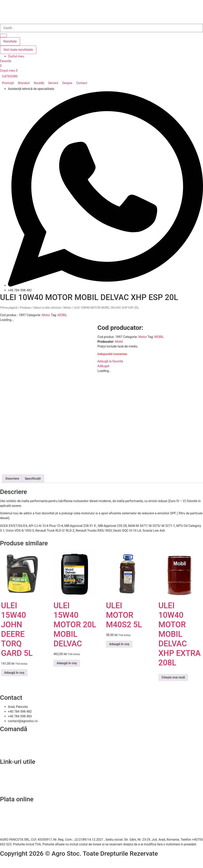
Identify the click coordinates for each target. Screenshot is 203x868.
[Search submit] (3, 36)
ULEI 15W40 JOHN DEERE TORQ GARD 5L (17, 629)
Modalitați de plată (13, 748)
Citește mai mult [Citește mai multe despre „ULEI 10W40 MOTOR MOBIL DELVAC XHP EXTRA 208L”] (173, 677)
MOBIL (62, 315)
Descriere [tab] (12, 479)
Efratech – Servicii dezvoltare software (27, 863)
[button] (12, 76)
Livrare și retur (10, 743)
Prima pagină (9, 308)
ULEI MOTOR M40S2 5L (124, 615)
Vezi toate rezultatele (18, 50)
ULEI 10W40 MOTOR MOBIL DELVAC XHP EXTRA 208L (180, 634)
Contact (6, 771)
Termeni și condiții (13, 753)
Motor (67, 308)
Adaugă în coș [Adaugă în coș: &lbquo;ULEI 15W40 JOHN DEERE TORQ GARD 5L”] (14, 673)
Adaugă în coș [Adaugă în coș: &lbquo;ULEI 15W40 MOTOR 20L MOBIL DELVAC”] (67, 663)
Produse (25, 308)
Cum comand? (10, 738)
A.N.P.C (5, 785)
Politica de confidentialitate (19, 780)
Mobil (119, 342)
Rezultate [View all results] (10, 41)
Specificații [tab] (33, 479)
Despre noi (8, 776)
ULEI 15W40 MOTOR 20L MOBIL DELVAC (75, 625)
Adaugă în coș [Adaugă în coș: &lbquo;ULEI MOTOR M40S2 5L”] (119, 644)
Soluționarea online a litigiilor (20, 790)
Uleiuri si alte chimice (47, 308)
